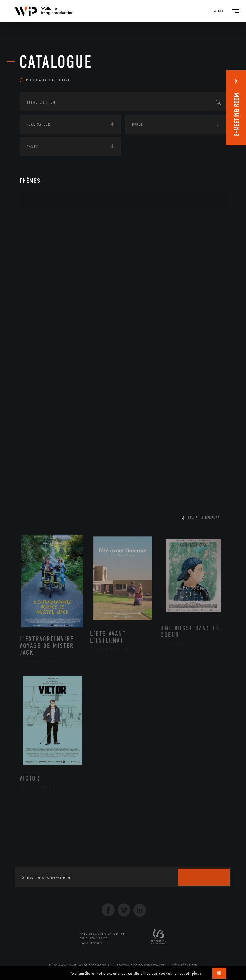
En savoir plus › (188, 973)
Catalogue (56, 62)
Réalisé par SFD (185, 965)
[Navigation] (220, 11)
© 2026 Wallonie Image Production (79, 965)
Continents (37, 222)
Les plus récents (204, 518)
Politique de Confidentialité (141, 965)
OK (219, 973)
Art (29, 202)
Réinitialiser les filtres (46, 80)
